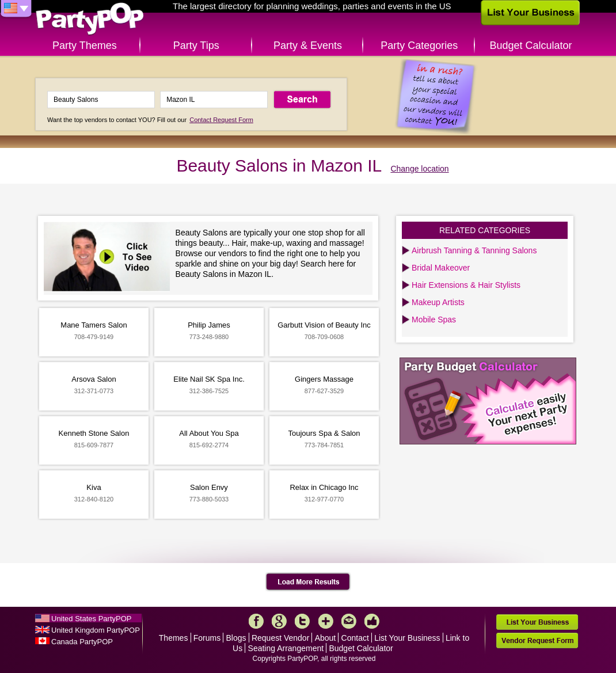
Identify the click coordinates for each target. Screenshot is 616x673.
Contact (355, 638)
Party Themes (85, 45)
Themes (174, 638)
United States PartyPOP (91, 619)
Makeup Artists (438, 302)
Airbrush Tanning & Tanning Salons (474, 250)
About (326, 638)
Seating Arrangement (286, 648)
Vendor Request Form (537, 640)
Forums (207, 638)
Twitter (302, 621)
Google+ (279, 621)
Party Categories (419, 45)
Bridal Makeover (441, 268)
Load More (308, 582)
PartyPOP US (90, 19)
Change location (419, 169)
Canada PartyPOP (82, 642)
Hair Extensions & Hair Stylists (466, 285)
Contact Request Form (221, 120)
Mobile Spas (434, 320)
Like (372, 621)
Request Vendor (280, 638)
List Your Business (407, 638)
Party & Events (308, 45)
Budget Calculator (531, 45)
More (326, 621)
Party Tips (196, 45)
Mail (349, 621)
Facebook (256, 621)
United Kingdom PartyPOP (96, 630)
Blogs (236, 638)
